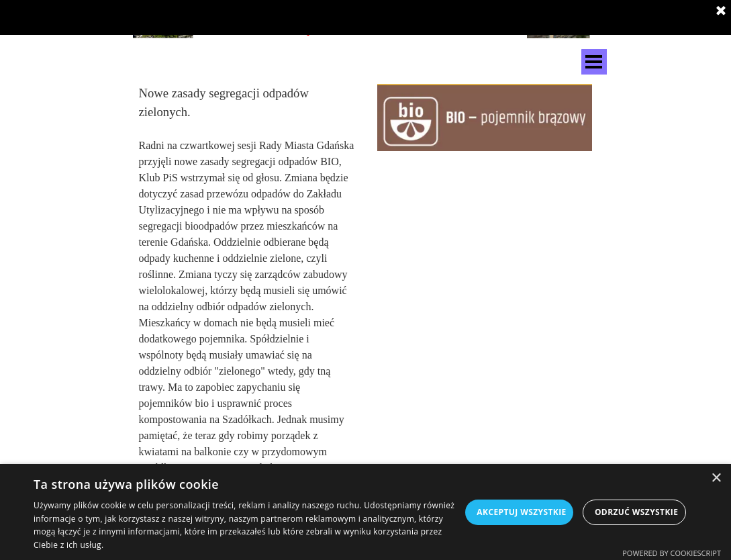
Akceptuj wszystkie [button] (521, 512)
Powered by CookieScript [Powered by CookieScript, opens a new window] (672, 553)
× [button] (716, 478)
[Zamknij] (721, 11)
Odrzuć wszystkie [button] (636, 512)
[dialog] (365, 512)
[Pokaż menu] (594, 62)
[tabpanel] (247, 280)
